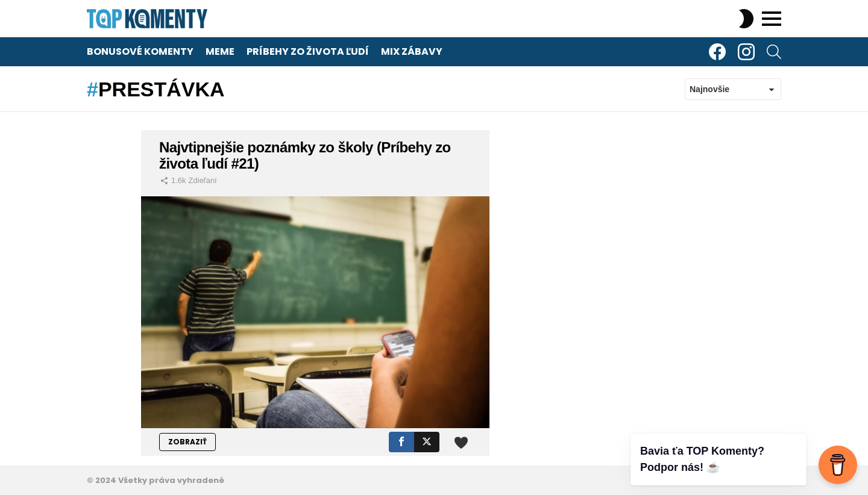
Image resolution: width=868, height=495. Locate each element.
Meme (220, 51)
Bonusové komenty (140, 51)
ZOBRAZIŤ (187, 442)
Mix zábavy (412, 51)
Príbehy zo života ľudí (308, 51)
